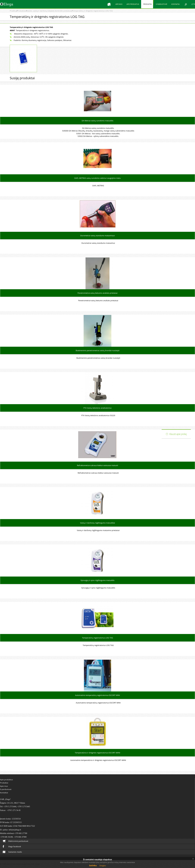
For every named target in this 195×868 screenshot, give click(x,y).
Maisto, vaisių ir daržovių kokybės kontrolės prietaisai (49, 11)
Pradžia (13, 11)
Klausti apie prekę (178, 434)
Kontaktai (175, 4)
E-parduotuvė (161, 4)
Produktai (147, 4)
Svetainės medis (12, 852)
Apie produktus (133, 4)
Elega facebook (12, 846)
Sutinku (93, 865)
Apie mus (119, 4)
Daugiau (103, 866)
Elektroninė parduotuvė (15, 841)
